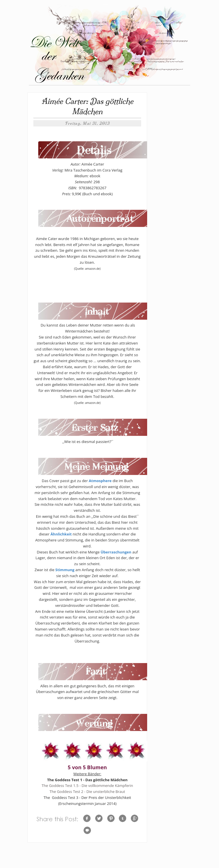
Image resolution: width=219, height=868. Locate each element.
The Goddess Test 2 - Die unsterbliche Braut (87, 792)
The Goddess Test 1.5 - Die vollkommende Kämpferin (87, 786)
